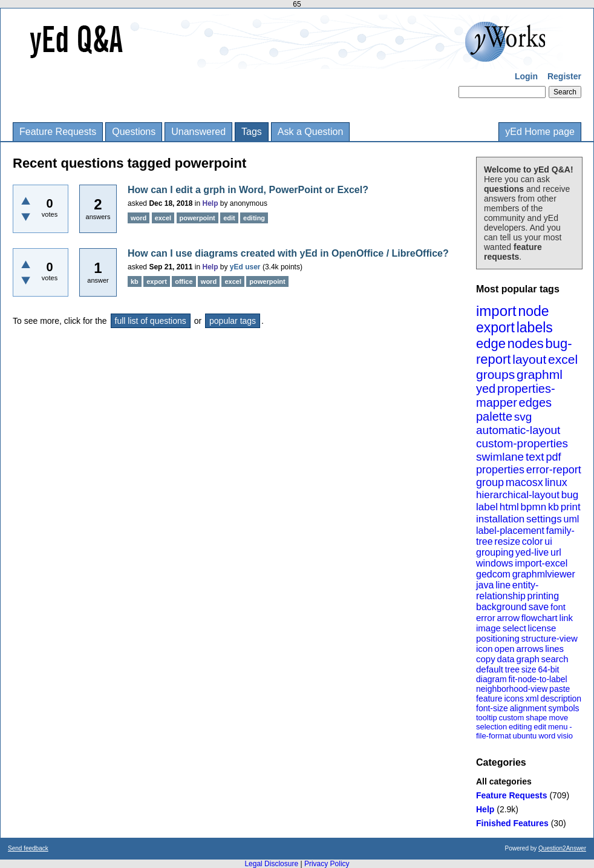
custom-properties (522, 443)
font (558, 607)
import (496, 311)
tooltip (487, 718)
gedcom (493, 574)
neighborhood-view (512, 689)
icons (514, 699)
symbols (563, 708)
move (558, 718)
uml (571, 519)
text (535, 457)
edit (540, 727)
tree (512, 669)
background (501, 607)
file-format (494, 736)
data (505, 659)
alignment (528, 708)
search (555, 659)
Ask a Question (311, 132)
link (566, 618)
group (490, 482)
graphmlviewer (544, 574)
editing (520, 727)
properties (500, 470)
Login (526, 76)
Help (485, 809)
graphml (540, 374)
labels (535, 327)
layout (529, 359)
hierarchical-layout (518, 495)
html (509, 507)
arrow (508, 618)
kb (553, 507)
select (514, 628)
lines (554, 649)
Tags (252, 132)
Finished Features (512, 823)
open (504, 649)
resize (507, 541)
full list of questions (151, 321)
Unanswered (198, 132)
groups (495, 374)
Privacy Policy (327, 864)
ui (548, 541)
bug (570, 495)
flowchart (540, 618)
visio (565, 736)
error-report (554, 470)
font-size (492, 708)
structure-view (550, 638)
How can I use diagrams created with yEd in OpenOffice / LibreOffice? (288, 253)
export (495, 327)
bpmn (534, 507)
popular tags (233, 321)
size (529, 669)
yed (486, 389)
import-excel (541, 563)
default (490, 669)
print (571, 507)
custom (511, 718)
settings (544, 519)
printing (543, 596)
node (533, 311)
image (488, 628)
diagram (491, 679)
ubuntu (525, 736)
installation (500, 519)
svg (523, 417)
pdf (553, 457)
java (485, 585)
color (533, 541)
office (184, 281)
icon (485, 649)
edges (536, 403)
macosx (524, 482)
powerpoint (197, 218)
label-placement (510, 531)
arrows (530, 649)
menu (558, 727)
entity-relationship (507, 590)
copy (486, 659)
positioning (498, 638)
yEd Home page (540, 132)
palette (494, 416)
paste (560, 689)
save (538, 607)
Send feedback (28, 848)
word (547, 736)
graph (527, 659)
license (542, 628)
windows (494, 563)
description (561, 699)
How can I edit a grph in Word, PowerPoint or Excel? (248, 190)
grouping (495, 552)
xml (532, 699)
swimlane (500, 457)
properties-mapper (516, 396)
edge (491, 344)
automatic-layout (518, 430)
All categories (504, 781)
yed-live (532, 552)
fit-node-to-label (537, 679)
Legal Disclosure (271, 864)
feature (489, 699)
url (556, 552)
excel (563, 359)
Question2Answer (562, 848)
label (487, 507)
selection (491, 727)
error (486, 618)
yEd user (245, 267)
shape (536, 718)
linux (556, 482)
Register (564, 76)
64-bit (548, 669)
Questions (134, 132)
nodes (526, 344)
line (503, 585)
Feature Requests (58, 132)
